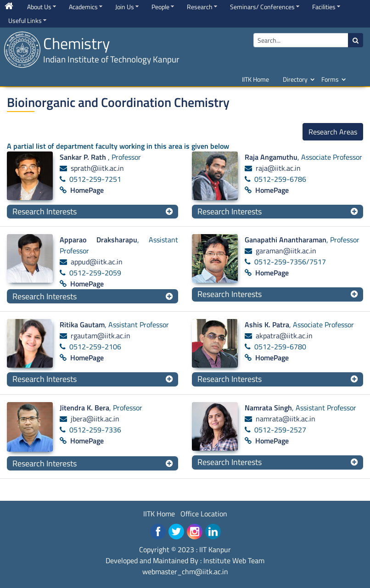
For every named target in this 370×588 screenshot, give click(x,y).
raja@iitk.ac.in (278, 168)
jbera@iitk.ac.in (95, 419)
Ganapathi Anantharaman (286, 240)
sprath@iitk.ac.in (97, 168)
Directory (295, 79)
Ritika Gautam (82, 325)
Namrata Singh (268, 408)
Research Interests (45, 211)
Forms (330, 79)
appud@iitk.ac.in (97, 262)
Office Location (204, 514)
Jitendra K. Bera (84, 408)
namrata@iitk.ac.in (286, 419)
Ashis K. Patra (267, 325)
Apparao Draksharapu (98, 240)
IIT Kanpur (215, 549)
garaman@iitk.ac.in (286, 251)
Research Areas (333, 132)
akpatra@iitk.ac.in (284, 336)
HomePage (87, 190)
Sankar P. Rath (84, 157)
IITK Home (255, 79)
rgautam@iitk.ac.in (101, 336)
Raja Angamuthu (271, 157)
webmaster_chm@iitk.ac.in (185, 571)
